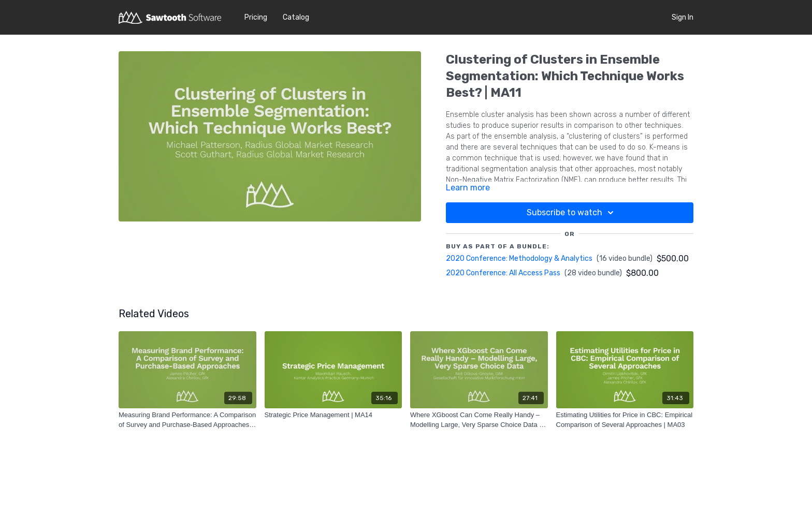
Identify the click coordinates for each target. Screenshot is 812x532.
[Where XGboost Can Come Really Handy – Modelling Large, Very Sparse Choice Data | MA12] (479, 420)
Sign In (683, 17)
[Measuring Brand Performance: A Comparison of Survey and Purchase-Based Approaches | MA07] (187, 420)
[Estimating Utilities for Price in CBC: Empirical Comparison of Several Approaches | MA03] (625, 420)
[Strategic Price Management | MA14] (334, 415)
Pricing (256, 17)
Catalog (296, 17)
